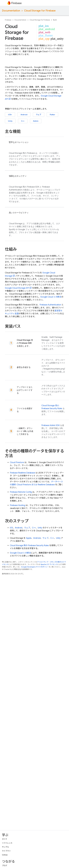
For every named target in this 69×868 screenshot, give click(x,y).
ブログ (5, 866)
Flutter (52, 115)
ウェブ (39, 115)
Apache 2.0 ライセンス (49, 564)
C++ (23, 121)
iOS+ (10, 115)
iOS (11, 528)
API (17, 288)
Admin (36, 121)
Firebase (8, 20)
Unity (10, 121)
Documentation (11, 11)
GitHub (5, 855)
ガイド (5, 839)
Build (55, 20)
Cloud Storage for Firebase (40, 11)
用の (29, 545)
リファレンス (7, 843)
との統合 (51, 297)
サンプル (5, 847)
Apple (29, 538)
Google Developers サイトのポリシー (35, 567)
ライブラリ (6, 851)
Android (24, 115)
